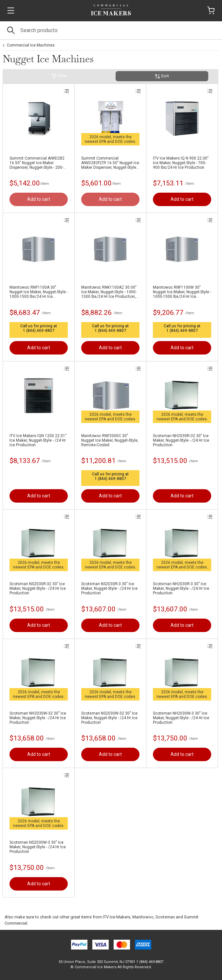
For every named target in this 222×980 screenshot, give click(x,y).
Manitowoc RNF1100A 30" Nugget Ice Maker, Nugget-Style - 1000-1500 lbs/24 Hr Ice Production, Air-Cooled (39, 292)
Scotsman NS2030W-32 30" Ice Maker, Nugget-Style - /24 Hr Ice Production (109, 718)
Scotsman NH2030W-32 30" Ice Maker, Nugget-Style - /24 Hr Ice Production (38, 718)
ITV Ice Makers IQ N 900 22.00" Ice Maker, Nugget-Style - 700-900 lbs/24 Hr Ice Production (181, 163)
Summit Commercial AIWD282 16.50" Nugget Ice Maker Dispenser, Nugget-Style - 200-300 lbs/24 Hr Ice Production (37, 163)
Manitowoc (143, 917)
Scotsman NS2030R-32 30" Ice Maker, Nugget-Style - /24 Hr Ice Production (38, 588)
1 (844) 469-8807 (39, 331)
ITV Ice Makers (117, 917)
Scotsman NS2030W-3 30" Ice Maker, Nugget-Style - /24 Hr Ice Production (38, 847)
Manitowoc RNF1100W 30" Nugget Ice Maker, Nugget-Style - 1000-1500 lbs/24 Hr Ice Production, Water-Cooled (182, 292)
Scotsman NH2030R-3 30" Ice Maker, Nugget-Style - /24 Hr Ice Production (181, 588)
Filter (59, 76)
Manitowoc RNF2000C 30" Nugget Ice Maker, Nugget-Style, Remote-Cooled (110, 440)
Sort (162, 76)
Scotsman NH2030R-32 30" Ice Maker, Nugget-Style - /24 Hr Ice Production (181, 440)
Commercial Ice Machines (31, 45)
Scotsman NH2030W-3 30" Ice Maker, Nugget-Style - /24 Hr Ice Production (181, 718)
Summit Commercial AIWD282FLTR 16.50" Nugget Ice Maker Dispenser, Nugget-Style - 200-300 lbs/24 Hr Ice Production (110, 163)
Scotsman (165, 917)
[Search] (111, 30)
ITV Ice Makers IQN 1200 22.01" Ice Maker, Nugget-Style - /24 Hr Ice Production (38, 440)
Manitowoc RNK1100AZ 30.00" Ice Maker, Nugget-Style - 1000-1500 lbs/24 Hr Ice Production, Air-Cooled (109, 292)
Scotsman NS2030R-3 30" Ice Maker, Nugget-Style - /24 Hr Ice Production (109, 588)
